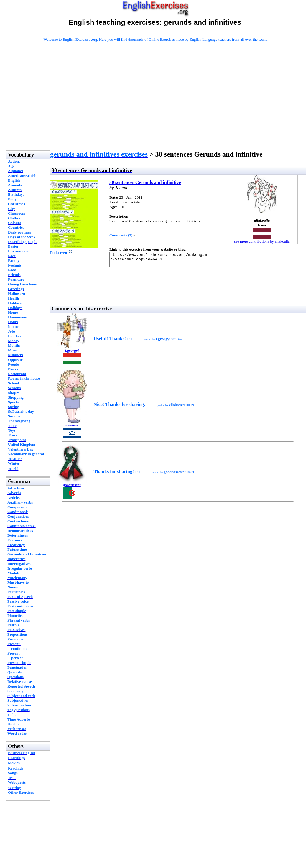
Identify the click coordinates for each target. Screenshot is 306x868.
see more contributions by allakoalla (262, 241)
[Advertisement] (156, 104)
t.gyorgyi (72, 353)
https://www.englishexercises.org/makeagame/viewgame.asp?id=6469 (166, 261)
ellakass (72, 428)
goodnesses (72, 488)
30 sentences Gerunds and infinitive (145, 182)
